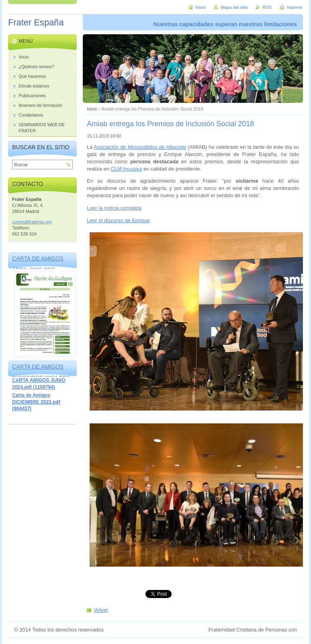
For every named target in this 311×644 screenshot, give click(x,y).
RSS (267, 7)
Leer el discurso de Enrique (118, 220)
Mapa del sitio (234, 7)
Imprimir (295, 7)
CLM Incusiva (126, 169)
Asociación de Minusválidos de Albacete (140, 147)
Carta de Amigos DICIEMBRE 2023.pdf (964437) (36, 402)
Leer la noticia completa (114, 208)
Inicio (92, 109)
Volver (101, 610)
